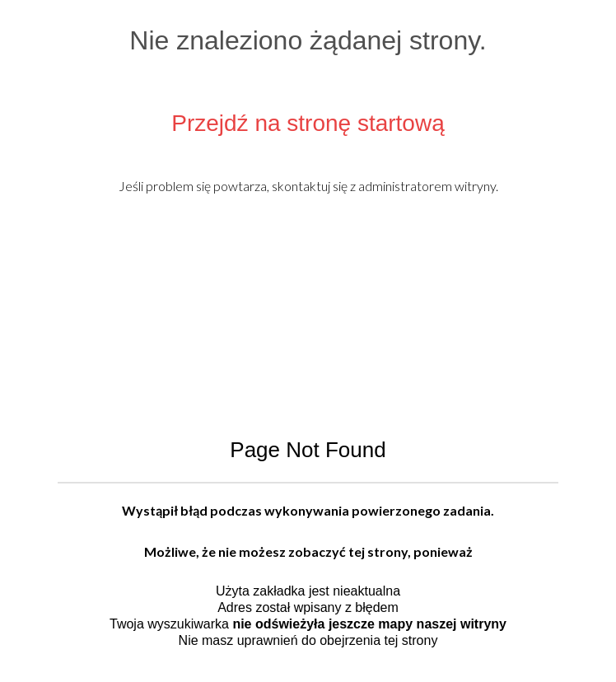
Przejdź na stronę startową (308, 123)
